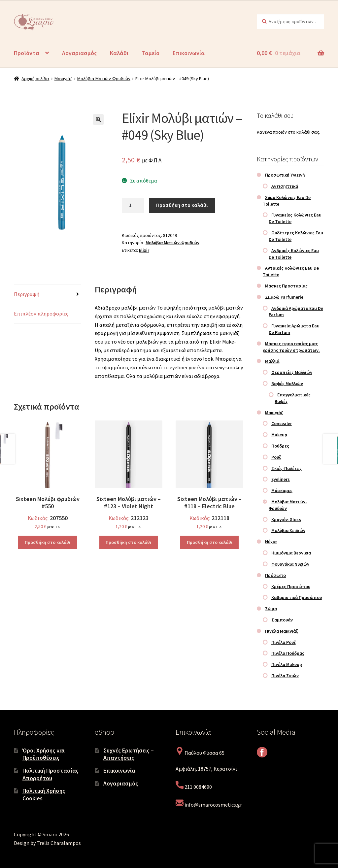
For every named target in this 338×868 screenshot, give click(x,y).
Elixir (144, 250)
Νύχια (271, 542)
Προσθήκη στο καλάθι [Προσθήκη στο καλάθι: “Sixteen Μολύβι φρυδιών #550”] (48, 542)
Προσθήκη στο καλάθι (182, 205)
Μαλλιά (272, 361)
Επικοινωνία (189, 53)
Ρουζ (276, 457)
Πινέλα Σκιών (285, 676)
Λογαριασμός (79, 53)
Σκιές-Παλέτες (287, 468)
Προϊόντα (27, 53)
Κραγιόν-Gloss (286, 519)
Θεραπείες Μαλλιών (292, 372)
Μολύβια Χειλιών (288, 530)
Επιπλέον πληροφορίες (41, 314)
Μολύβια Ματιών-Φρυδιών (104, 79)
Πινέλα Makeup (287, 664)
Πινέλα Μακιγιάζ (282, 631)
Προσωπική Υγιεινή (285, 175)
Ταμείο (151, 53)
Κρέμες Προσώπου (291, 586)
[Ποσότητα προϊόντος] (133, 205)
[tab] (48, 295)
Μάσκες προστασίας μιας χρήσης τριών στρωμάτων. (291, 347)
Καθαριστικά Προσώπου (297, 597)
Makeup (279, 435)
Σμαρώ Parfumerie (284, 297)
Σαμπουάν (282, 620)
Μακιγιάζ (63, 79)
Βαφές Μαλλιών (287, 384)
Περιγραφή (27, 294)
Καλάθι (119, 53)
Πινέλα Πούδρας (288, 653)
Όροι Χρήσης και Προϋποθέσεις (44, 754)
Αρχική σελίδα (35, 79)
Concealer (282, 423)
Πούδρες (280, 446)
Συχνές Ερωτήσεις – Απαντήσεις (129, 754)
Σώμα (271, 609)
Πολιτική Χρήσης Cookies (44, 794)
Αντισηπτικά (285, 186)
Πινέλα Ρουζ (284, 642)
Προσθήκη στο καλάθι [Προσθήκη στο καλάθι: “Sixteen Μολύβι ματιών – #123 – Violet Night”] (128, 542)
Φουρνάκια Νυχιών (290, 564)
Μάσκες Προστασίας (286, 286)
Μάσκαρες (282, 490)
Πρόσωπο (275, 575)
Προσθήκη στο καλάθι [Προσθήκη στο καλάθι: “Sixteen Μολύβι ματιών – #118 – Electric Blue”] (210, 542)
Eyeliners (281, 479)
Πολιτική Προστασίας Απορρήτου (51, 774)
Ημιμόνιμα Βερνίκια (291, 553)
